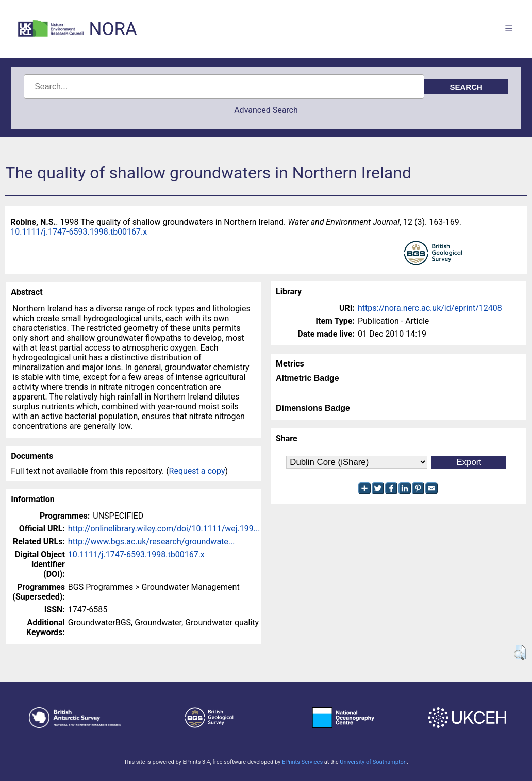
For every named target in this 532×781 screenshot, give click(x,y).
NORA (113, 29)
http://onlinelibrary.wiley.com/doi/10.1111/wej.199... (164, 529)
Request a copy (197, 471)
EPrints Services (302, 762)
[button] (520, 653)
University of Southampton (373, 762)
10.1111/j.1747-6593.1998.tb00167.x (79, 232)
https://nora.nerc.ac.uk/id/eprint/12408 (430, 308)
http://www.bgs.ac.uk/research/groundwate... (152, 542)
